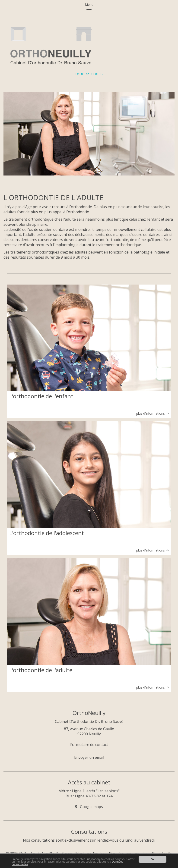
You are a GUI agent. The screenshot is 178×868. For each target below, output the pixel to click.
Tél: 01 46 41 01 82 (89, 74)
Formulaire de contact (89, 745)
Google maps (89, 807)
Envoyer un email (89, 757)
